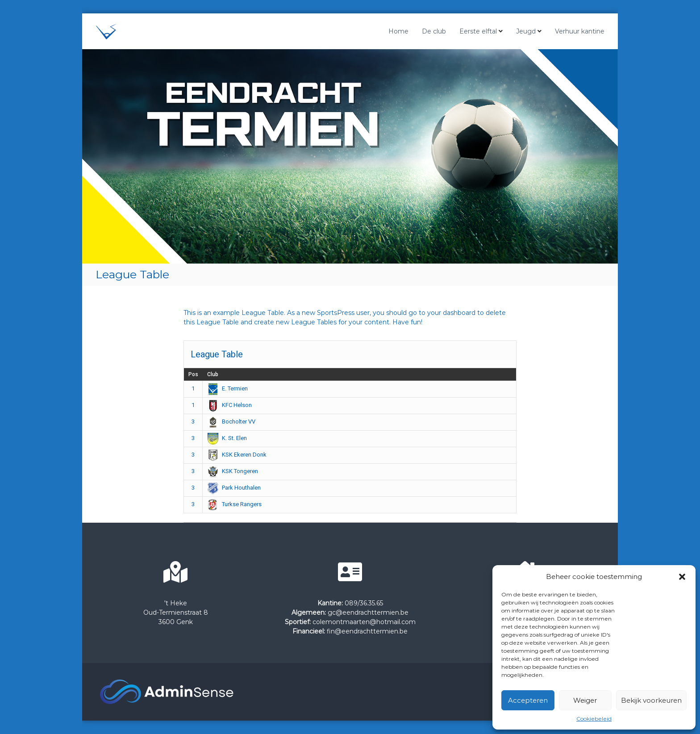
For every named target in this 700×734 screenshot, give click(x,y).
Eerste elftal (478, 31)
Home (398, 31)
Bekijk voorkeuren (651, 700)
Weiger (585, 700)
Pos (193, 374)
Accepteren (528, 700)
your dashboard (451, 313)
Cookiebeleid (594, 719)
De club (434, 31)
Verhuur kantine (580, 31)
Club (213, 374)
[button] (682, 577)
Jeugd (526, 31)
